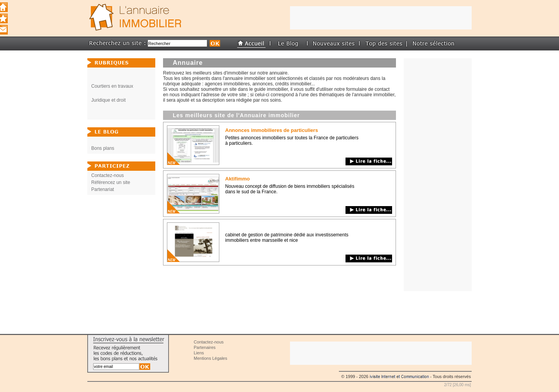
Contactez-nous (108, 175)
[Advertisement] (438, 175)
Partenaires (205, 347)
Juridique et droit (109, 100)
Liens (199, 353)
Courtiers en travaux (112, 86)
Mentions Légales (210, 358)
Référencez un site (111, 182)
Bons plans (103, 148)
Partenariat (103, 189)
